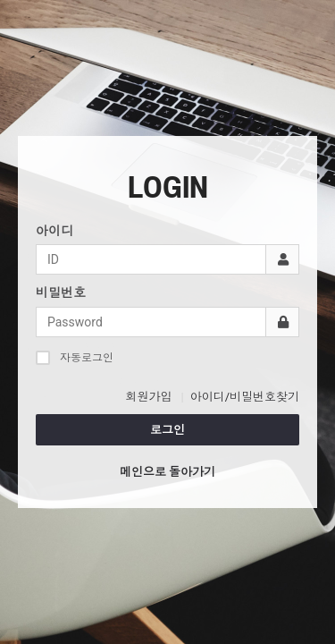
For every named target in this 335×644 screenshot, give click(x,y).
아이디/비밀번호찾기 (245, 397)
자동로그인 (75, 357)
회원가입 (148, 397)
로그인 (167, 430)
